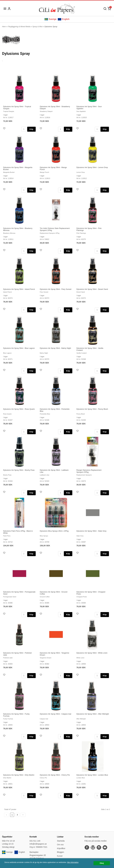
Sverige (51, 19)
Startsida (61, 841)
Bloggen (60, 852)
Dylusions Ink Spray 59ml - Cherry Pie (55, 775)
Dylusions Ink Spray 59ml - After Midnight (93, 714)
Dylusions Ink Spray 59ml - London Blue (92, 775)
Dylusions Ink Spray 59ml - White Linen (92, 653)
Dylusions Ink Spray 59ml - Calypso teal (55, 714)
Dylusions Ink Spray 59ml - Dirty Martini (19, 775)
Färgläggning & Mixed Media (19, 27)
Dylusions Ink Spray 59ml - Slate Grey (91, 531)
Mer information (73, 862)
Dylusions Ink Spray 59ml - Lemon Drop (92, 167)
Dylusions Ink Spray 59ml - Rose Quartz (19, 409)
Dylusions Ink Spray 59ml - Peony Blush (92, 409)
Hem (4, 27)
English (64, 19)
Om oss (60, 845)
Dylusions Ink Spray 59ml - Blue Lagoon (19, 348)
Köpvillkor (61, 848)
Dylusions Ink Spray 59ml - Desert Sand (92, 289)
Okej (102, 863)
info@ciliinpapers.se (38, 844)
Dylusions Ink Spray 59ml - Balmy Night (55, 348)
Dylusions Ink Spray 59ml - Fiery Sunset (56, 289)
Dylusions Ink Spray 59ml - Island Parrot (19, 289)
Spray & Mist (38, 27)
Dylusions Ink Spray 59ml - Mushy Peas (19, 470)
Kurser (60, 856)
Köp (31, 129)
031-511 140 (35, 841)
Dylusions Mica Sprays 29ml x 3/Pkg (54, 531)
